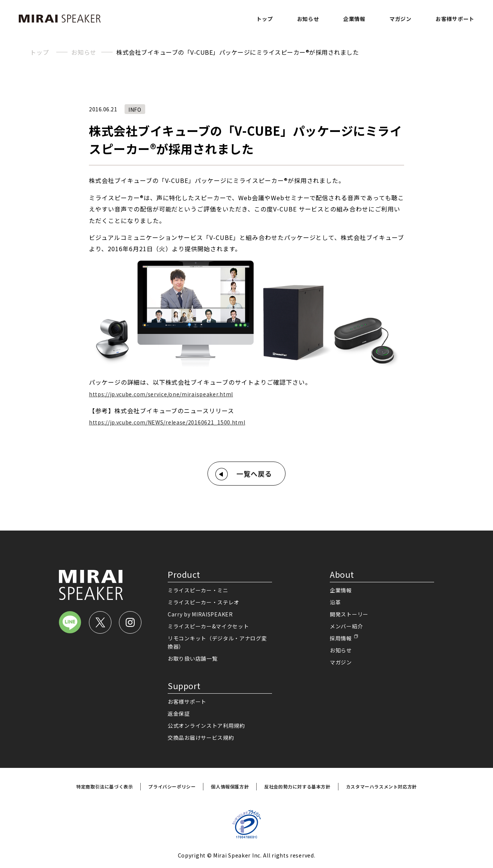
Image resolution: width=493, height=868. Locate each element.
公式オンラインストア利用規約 (206, 726)
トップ (265, 19)
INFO (135, 109)
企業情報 (354, 19)
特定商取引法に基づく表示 (104, 786)
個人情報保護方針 (230, 786)
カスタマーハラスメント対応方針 (381, 786)
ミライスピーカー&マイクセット (208, 626)
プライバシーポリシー (172, 786)
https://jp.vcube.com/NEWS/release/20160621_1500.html (167, 422)
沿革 (335, 602)
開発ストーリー (349, 614)
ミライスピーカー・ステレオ (204, 602)
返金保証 (179, 714)
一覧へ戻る (254, 474)
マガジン (401, 19)
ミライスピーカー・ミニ (198, 590)
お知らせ (308, 19)
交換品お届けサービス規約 (201, 738)
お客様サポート (455, 19)
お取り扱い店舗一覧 (192, 658)
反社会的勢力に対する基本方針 (297, 786)
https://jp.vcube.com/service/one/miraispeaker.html (161, 394)
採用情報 (341, 638)
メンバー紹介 (346, 626)
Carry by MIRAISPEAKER (200, 614)
